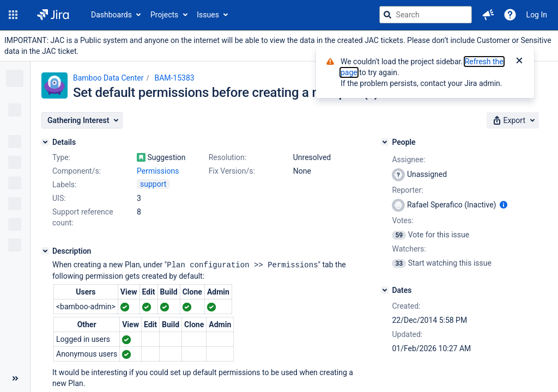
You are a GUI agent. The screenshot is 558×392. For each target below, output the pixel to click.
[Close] (519, 62)
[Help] (510, 15)
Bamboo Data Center (108, 78)
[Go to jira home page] (53, 15)
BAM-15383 (174, 78)
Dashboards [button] (111, 15)
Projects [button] (164, 15)
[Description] (45, 251)
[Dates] (385, 290)
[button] (13, 15)
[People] (385, 142)
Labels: (64, 185)
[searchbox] (426, 15)
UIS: (59, 198)
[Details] (45, 142)
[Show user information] (504, 205)
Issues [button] (208, 15)
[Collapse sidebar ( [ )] (15, 378)
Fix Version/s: (232, 171)
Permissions (158, 171)
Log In (537, 15)
